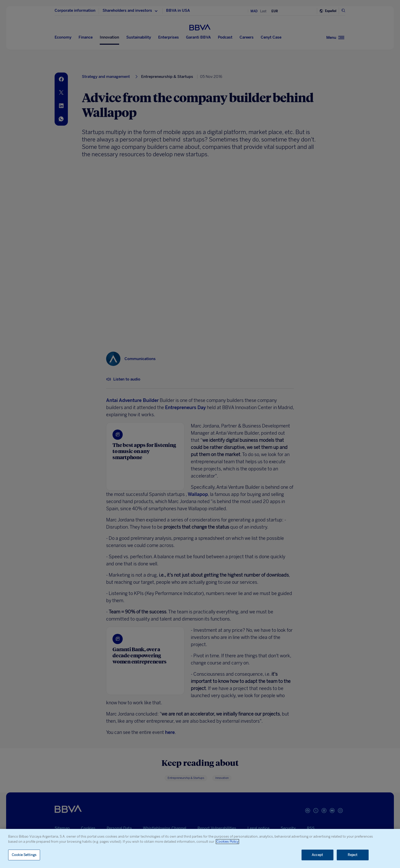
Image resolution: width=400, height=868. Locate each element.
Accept (317, 855)
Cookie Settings (24, 855)
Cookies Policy (227, 842)
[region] (200, 848)
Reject (353, 855)
